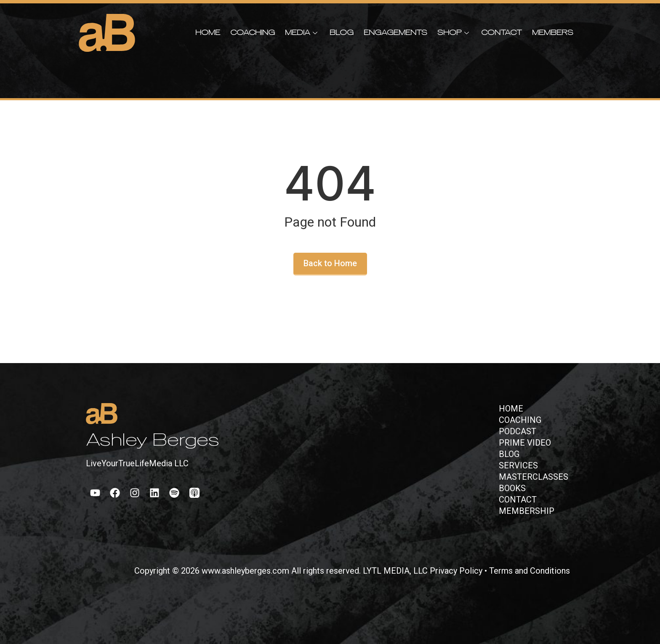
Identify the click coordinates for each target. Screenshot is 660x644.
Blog (342, 33)
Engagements (395, 33)
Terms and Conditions (530, 571)
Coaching (253, 33)
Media (302, 33)
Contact (502, 33)
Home (208, 33)
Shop (454, 33)
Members (553, 33)
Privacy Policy (456, 571)
